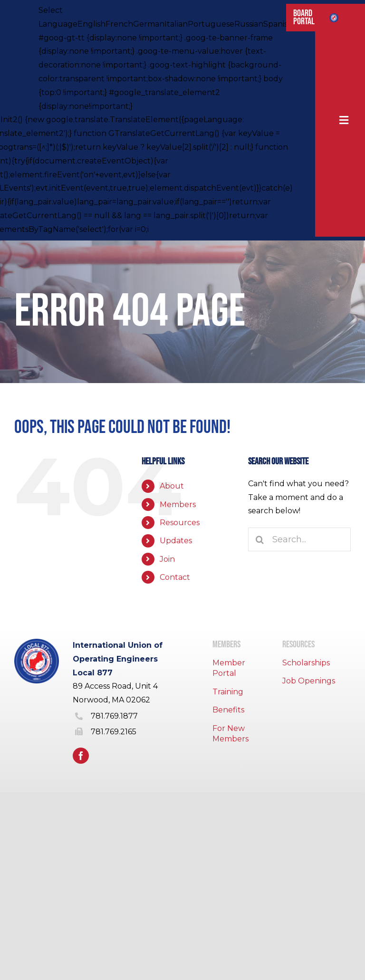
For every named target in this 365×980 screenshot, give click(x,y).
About (172, 486)
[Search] (260, 539)
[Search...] (299, 539)
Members (178, 504)
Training (228, 692)
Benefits (228, 710)
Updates (176, 541)
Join (167, 559)
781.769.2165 (114, 732)
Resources (180, 523)
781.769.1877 (114, 716)
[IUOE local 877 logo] (334, 17)
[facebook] (81, 756)
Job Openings (309, 681)
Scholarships (306, 663)
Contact (175, 577)
